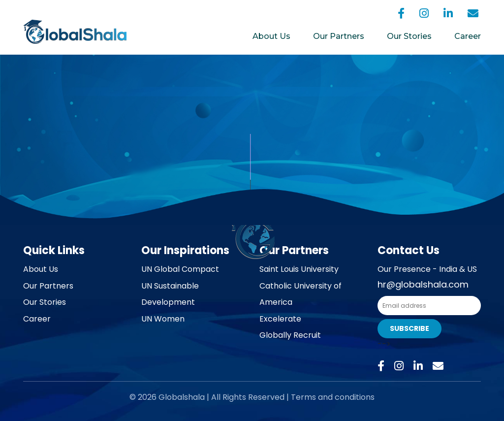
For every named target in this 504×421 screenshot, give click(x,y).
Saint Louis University (299, 269)
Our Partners (339, 36)
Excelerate (280, 319)
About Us (271, 36)
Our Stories (409, 36)
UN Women (163, 319)
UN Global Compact (180, 269)
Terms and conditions (333, 397)
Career (468, 36)
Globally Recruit (290, 335)
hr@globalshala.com (423, 284)
